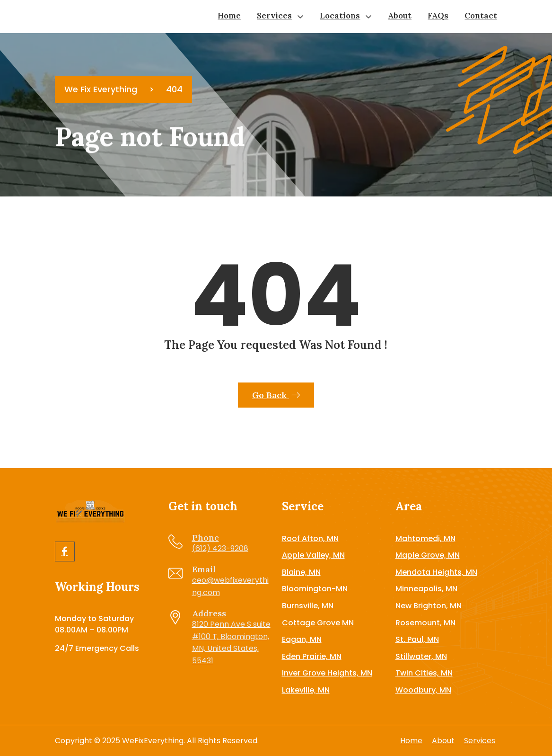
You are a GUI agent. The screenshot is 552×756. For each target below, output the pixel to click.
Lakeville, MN (306, 690)
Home (229, 16)
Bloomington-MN (315, 589)
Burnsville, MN (308, 606)
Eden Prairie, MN (312, 656)
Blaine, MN (301, 572)
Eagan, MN (302, 639)
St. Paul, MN (417, 639)
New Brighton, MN (429, 606)
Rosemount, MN (425, 623)
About (400, 16)
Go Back (276, 395)
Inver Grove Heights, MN (327, 673)
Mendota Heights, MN (436, 572)
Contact (481, 16)
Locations (340, 16)
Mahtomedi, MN (425, 538)
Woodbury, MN (423, 690)
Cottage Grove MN (318, 623)
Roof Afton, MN (310, 538)
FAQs (438, 16)
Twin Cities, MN (424, 673)
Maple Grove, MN (428, 555)
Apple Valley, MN (313, 555)
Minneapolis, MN (426, 589)
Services (274, 16)
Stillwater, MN (421, 656)
